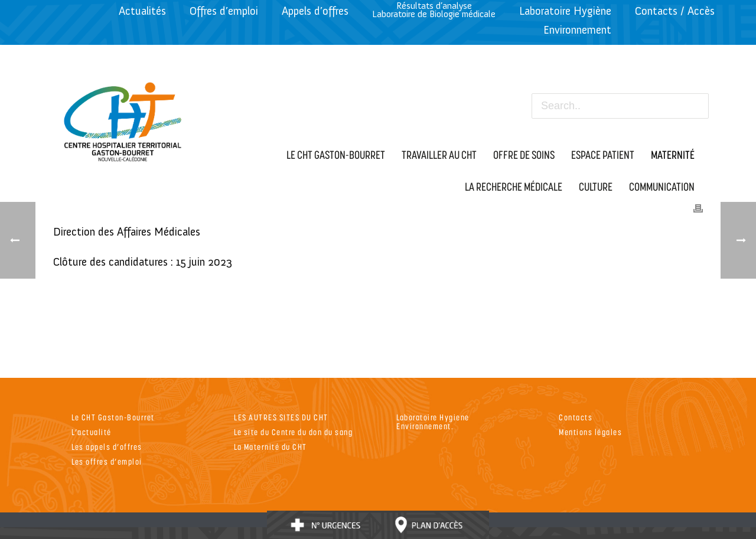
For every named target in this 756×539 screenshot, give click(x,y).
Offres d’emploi (224, 11)
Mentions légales (590, 432)
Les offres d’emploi (107, 461)
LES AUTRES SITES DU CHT (281, 417)
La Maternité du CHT (271, 447)
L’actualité (92, 432)
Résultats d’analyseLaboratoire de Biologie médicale (434, 10)
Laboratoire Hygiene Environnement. (433, 422)
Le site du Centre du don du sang (293, 432)
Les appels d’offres (107, 447)
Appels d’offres (315, 11)
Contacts (576, 417)
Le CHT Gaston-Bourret (113, 417)
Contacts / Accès (675, 11)
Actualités (142, 11)
